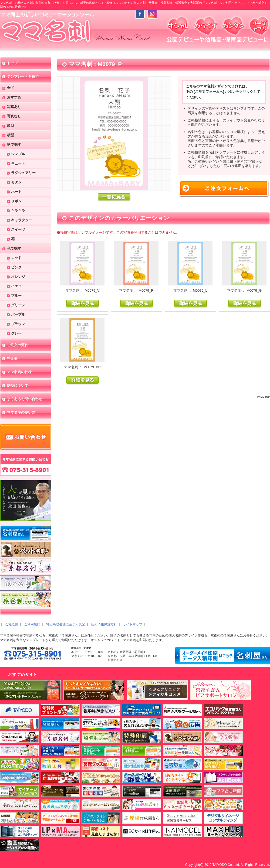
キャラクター (22, 220)
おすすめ (14, 98)
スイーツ (18, 230)
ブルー (16, 296)
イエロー (18, 286)
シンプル (18, 154)
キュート (18, 164)
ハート (16, 192)
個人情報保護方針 (104, 624)
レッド (16, 258)
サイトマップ (133, 624)
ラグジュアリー (23, 173)
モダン (16, 183)
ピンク (16, 268)
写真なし (14, 116)
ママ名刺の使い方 (21, 413)
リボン (16, 201)
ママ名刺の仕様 (19, 372)
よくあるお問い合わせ (25, 399)
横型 (11, 135)
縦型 (11, 126)
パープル (18, 315)
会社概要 (12, 624)
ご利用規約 (32, 624)
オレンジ (18, 277)
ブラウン (18, 324)
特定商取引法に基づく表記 (66, 624)
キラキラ (18, 211)
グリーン (18, 305)
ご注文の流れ (18, 345)
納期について (18, 386)
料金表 (12, 359)
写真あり (14, 107)
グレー (16, 334)
